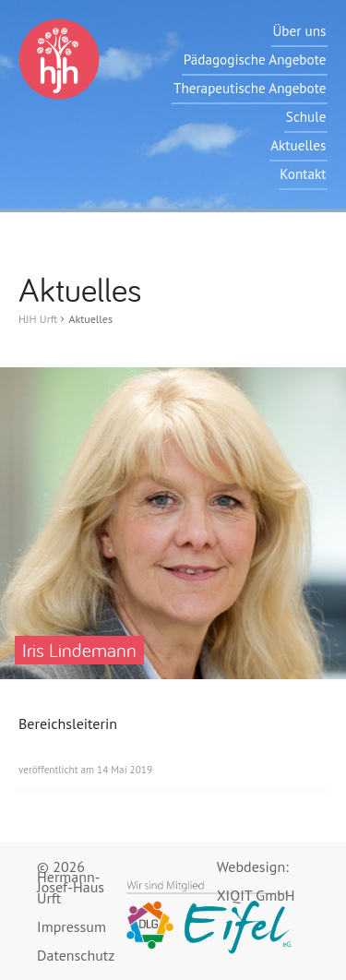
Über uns (299, 31)
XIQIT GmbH (256, 896)
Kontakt (303, 174)
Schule (306, 117)
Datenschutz (76, 956)
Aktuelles (298, 145)
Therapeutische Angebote (250, 88)
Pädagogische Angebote (255, 60)
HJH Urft (38, 319)
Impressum (72, 927)
